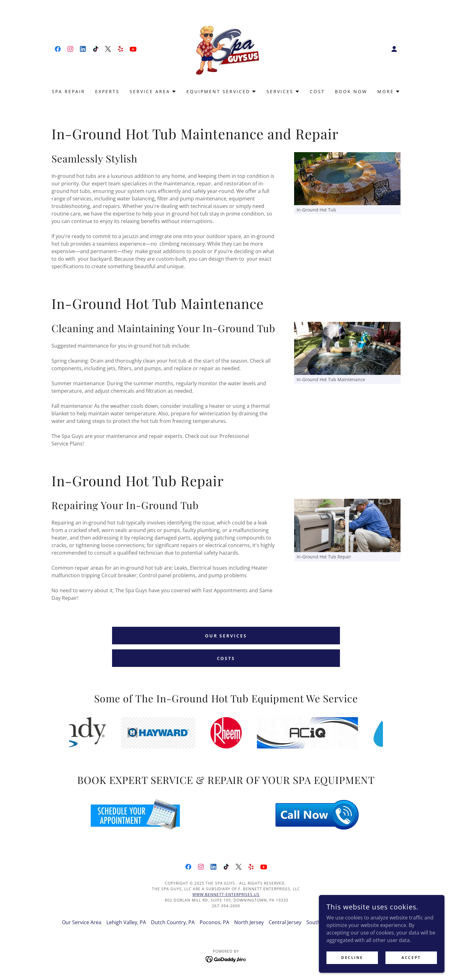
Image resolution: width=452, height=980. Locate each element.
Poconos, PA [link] (214, 922)
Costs (226, 658)
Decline (352, 958)
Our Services (226, 636)
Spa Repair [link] (68, 91)
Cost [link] (317, 91)
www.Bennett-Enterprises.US (226, 895)
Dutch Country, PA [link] (173, 922)
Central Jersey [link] (285, 922)
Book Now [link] (351, 91)
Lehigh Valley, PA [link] (126, 922)
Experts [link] (107, 91)
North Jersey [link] (249, 922)
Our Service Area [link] (82, 922)
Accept (411, 958)
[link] (58, 49)
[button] (394, 49)
